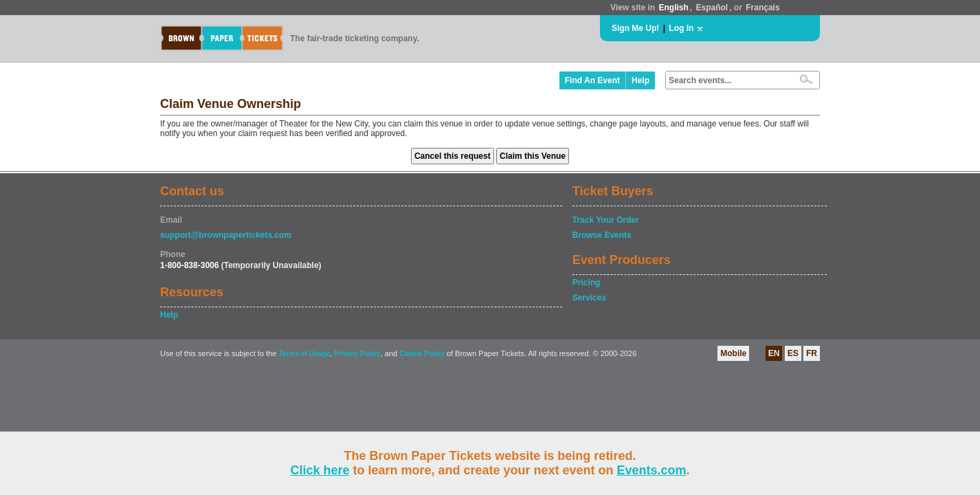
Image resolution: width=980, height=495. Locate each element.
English (673, 8)
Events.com (652, 470)
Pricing (587, 283)
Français (762, 8)
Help (641, 80)
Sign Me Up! (635, 28)
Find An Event (592, 80)
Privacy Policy (357, 354)
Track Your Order (606, 220)
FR (812, 353)
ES (793, 353)
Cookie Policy (422, 354)
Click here (320, 470)
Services (589, 298)
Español (712, 8)
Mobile (733, 353)
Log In (681, 28)
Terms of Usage (304, 354)
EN (774, 353)
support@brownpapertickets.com (226, 235)
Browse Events (602, 235)
